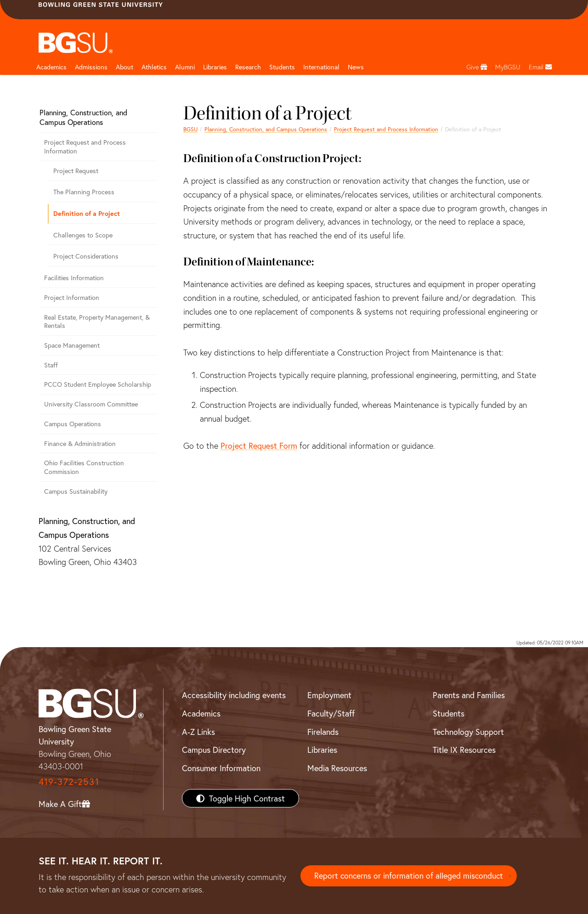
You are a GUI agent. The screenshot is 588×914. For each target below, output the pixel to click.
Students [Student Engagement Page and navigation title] (282, 67)
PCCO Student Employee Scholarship (98, 384)
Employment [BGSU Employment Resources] (329, 695)
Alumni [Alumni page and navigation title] (185, 67)
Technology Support (468, 732)
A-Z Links (198, 732)
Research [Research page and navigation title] (248, 67)
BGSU (190, 129)
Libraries (215, 67)
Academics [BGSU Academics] (201, 713)
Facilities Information (74, 278)
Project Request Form (259, 446)
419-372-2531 (69, 781)
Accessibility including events (234, 695)
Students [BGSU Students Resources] (449, 713)
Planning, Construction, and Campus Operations (266, 129)
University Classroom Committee (91, 404)
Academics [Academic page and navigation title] (51, 67)
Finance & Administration (80, 443)
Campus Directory (214, 750)
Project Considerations (86, 256)
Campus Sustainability (76, 491)
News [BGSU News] (356, 67)
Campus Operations (73, 424)
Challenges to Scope (83, 235)
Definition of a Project (87, 213)
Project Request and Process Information (386, 129)
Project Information (72, 297)
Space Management (72, 345)
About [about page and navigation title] (124, 67)
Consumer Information (221, 768)
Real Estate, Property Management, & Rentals (97, 322)
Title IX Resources (464, 750)
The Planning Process (84, 192)
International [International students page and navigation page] (321, 67)
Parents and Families (469, 695)
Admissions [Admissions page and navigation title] (91, 67)
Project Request (76, 171)
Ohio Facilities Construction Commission (84, 467)
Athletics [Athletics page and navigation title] (154, 67)
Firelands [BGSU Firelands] (323, 732)
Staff (51, 365)
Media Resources (337, 768)
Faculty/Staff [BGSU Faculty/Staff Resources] (331, 713)
